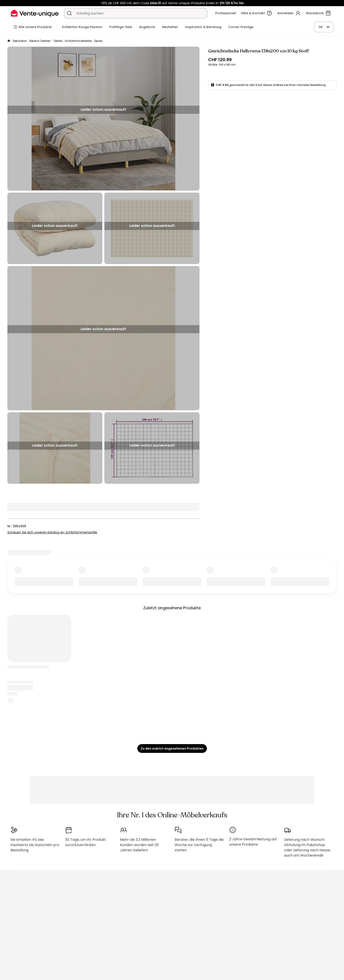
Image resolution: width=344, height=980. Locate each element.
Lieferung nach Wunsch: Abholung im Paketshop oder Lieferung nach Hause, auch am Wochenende (307, 847)
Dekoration (20, 41)
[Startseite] (9, 41)
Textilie (58, 41)
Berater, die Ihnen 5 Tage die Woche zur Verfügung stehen (199, 845)
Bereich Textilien (40, 41)
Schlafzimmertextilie (78, 41)
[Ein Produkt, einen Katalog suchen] (69, 13)
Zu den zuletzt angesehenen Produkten (172, 748)
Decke (98, 41)
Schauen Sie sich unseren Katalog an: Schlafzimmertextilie (52, 532)
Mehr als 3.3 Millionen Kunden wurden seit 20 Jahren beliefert (139, 845)
